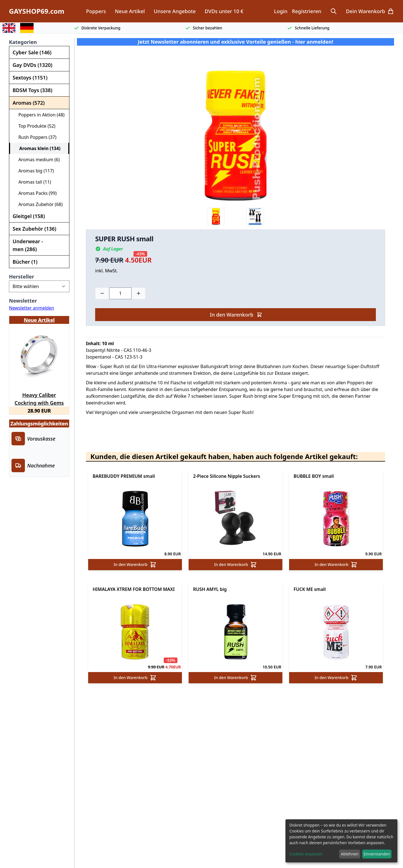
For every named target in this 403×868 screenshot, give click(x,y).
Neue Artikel (130, 11)
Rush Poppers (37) (35, 137)
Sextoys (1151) (30, 78)
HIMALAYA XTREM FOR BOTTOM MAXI (134, 589)
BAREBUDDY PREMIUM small (124, 476)
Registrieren (307, 11)
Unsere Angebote (175, 11)
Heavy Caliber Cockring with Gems (39, 398)
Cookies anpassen (306, 854)
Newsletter (23, 301)
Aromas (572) (29, 103)
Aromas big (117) (34, 171)
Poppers (96, 11)
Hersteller (22, 277)
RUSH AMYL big (210, 589)
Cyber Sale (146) (32, 52)
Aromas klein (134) (38, 148)
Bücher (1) (25, 262)
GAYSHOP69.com (37, 11)
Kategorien (23, 42)
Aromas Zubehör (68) (38, 204)
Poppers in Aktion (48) (39, 115)
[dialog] (341, 841)
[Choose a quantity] (120, 293)
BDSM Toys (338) (32, 90)
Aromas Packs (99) (35, 193)
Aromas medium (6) (37, 160)
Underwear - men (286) (28, 245)
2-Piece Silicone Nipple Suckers (227, 476)
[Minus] (102, 293)
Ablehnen (350, 854)
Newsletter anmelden (31, 308)
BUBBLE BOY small (314, 476)
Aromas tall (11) (32, 182)
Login (281, 11)
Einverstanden (377, 854)
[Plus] (139, 293)
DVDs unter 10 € (224, 11)
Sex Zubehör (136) (34, 229)
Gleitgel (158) (29, 216)
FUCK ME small (310, 589)
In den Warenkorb (236, 315)
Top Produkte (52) (35, 126)
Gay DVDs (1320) (32, 65)
